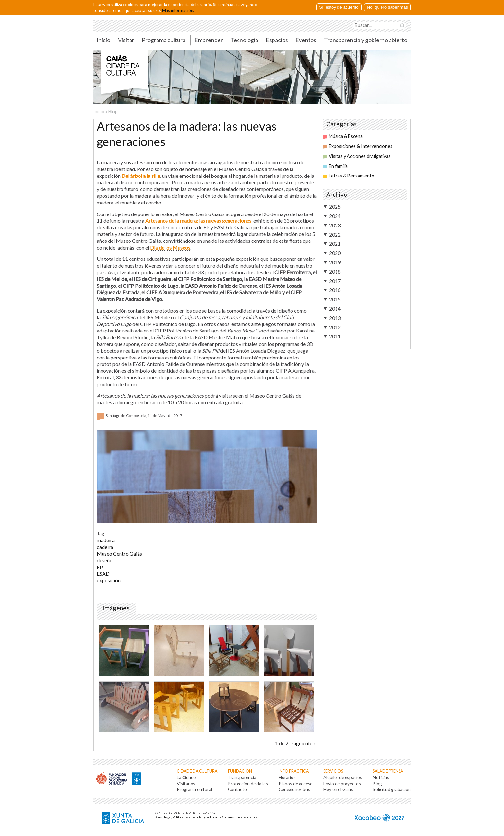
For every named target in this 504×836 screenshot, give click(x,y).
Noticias (381, 777)
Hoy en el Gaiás (338, 789)
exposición (109, 580)
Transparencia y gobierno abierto (366, 40)
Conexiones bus (294, 789)
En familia (336, 166)
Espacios (277, 40)
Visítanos (186, 783)
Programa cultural (164, 40)
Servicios (333, 771)
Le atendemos (247, 817)
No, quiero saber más (387, 7)
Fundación (240, 771)
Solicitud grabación (392, 789)
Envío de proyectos (342, 783)
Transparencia (242, 777)
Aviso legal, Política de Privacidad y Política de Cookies (194, 817)
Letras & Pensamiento (349, 176)
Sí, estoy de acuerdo (339, 7)
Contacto (237, 789)
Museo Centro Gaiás (119, 554)
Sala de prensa (388, 771)
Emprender (209, 40)
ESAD (103, 573)
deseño (105, 560)
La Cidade (186, 777)
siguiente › (304, 743)
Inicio (104, 40)
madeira (106, 540)
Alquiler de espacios (343, 777)
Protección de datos (248, 783)
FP (100, 567)
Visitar (126, 40)
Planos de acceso (296, 783)
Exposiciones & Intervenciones (358, 146)
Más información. (178, 10)
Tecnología (244, 40)
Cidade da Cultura (197, 771)
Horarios (287, 777)
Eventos (306, 40)
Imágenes (117, 608)
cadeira (105, 547)
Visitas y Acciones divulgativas (357, 156)
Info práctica (294, 771)
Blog (113, 111)
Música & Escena (343, 136)
